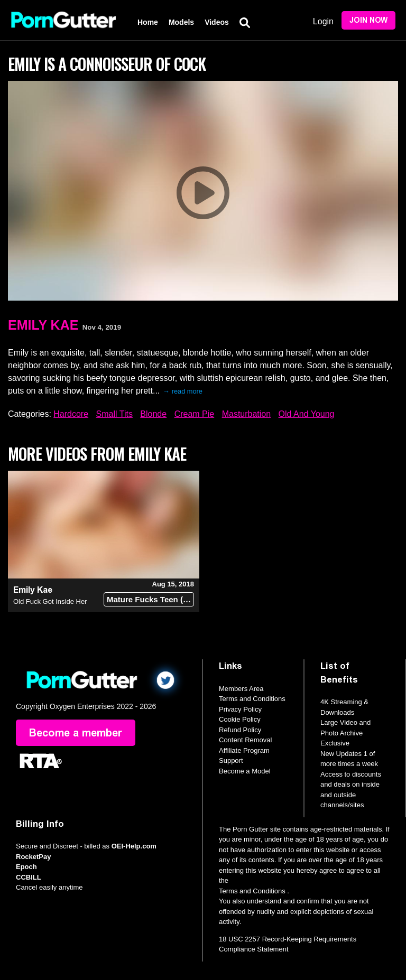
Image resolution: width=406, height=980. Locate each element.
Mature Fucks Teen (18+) (150, 599)
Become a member (76, 733)
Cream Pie (195, 414)
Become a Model (245, 771)
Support (231, 760)
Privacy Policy (240, 709)
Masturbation (247, 414)
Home (148, 22)
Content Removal (245, 740)
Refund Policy (240, 730)
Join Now (368, 20)
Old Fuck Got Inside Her (50, 601)
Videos (217, 22)
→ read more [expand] (183, 391)
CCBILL (29, 877)
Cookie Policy (240, 719)
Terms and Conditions (252, 699)
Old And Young (307, 414)
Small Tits (114, 414)
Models (181, 22)
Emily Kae (43, 325)
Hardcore (71, 414)
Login (323, 21)
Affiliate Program (244, 750)
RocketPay (33, 857)
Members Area (241, 689)
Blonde (153, 414)
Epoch (26, 867)
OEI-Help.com (134, 846)
